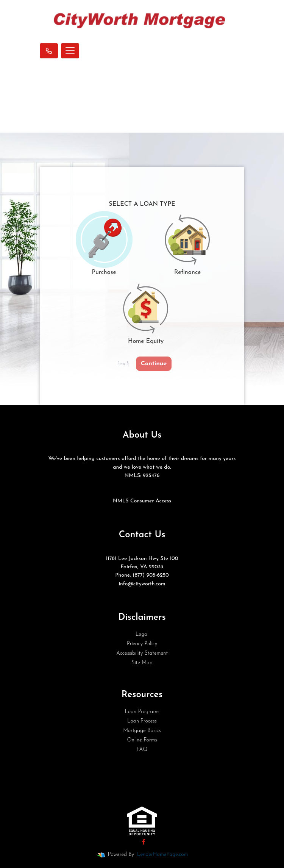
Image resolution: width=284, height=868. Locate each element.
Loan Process (142, 721)
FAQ (142, 750)
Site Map (142, 663)
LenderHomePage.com (162, 855)
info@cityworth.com (142, 584)
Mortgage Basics (142, 731)
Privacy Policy (142, 644)
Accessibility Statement (142, 653)
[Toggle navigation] (70, 51)
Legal (142, 634)
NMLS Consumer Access (142, 501)
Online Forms (142, 740)
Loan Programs (142, 712)
